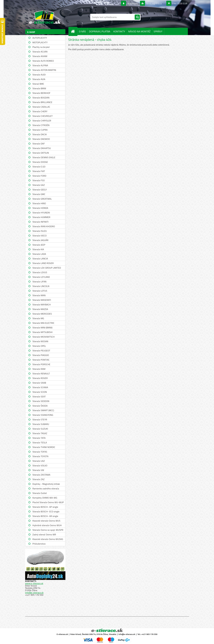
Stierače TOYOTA (41, 456)
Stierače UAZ (39, 461)
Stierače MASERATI (42, 300)
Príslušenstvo (39, 544)
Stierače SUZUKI (40, 429)
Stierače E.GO (39, 167)
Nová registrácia (154, 3)
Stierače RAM (39, 369)
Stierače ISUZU (40, 231)
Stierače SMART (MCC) (43, 410)
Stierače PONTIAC (41, 360)
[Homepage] (74, 31)
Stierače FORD (39, 176)
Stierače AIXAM (40, 56)
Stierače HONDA (40, 208)
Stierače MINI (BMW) (42, 328)
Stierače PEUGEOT (41, 351)
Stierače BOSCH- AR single (45, 516)
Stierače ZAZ (39, 479)
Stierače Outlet (40, 493)
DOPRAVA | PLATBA (100, 31)
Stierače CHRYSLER (42, 121)
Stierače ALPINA (40, 65)
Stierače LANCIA (40, 259)
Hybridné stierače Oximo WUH (47, 525)
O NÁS (82, 31)
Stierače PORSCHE (41, 364)
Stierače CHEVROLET (43, 116)
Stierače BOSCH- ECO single (46, 511)
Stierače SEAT (39, 397)
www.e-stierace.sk (34, 583)
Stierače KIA (38, 249)
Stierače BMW (39, 88)
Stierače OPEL (39, 346)
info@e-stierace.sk (34, 593)
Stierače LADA (39, 254)
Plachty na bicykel (41, 47)
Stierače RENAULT (41, 374)
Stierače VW (38, 470)
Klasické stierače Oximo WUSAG (48, 539)
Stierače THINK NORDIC (44, 447)
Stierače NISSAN (40, 341)
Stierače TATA (39, 438)
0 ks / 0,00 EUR (180, 3)
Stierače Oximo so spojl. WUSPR (48, 530)
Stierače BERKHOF (41, 93)
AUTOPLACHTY (40, 38)
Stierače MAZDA (40, 309)
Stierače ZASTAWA (41, 475)
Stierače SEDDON (41, 401)
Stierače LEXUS (40, 272)
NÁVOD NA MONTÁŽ (139, 31)
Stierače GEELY (40, 190)
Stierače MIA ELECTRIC (43, 323)
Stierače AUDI (39, 75)
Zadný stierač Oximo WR (44, 534)
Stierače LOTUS (40, 291)
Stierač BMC (38, 84)
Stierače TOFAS (40, 452)
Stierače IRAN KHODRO (44, 226)
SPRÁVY (158, 31)
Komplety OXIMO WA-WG (45, 498)
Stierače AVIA (39, 79)
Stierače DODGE (40, 162)
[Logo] (45, 17)
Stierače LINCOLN (41, 286)
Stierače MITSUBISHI (43, 332)
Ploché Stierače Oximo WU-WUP (48, 502)
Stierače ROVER (40, 378)
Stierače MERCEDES (42, 314)
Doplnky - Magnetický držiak (46, 484)
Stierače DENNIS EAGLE (44, 157)
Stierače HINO (39, 203)
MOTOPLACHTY (40, 42)
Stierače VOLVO (40, 466)
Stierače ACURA (40, 52)
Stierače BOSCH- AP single (45, 507)
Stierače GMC (39, 194)
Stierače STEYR (40, 420)
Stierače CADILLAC (41, 107)
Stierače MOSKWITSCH (44, 337)
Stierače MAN (39, 295)
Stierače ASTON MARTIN (44, 70)
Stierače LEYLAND (41, 277)
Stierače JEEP (39, 245)
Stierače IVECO (40, 236)
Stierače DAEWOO (41, 139)
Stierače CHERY (40, 111)
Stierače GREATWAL (42, 199)
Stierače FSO (39, 180)
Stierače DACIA (40, 134)
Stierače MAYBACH (42, 305)
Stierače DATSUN (41, 153)
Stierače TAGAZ (40, 433)
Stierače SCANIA (40, 387)
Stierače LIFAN (40, 282)
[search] (137, 17)
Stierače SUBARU (41, 424)
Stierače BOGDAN (41, 98)
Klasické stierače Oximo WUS (46, 521)
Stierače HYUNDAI (41, 213)
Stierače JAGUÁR (40, 240)
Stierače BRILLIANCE (42, 102)
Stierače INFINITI (41, 222)
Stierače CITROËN (41, 125)
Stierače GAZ (39, 185)
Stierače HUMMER (41, 217)
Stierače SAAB (39, 383)
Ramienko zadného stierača (46, 488)
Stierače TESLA (40, 443)
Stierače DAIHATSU (42, 148)
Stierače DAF (39, 144)
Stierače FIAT (39, 171)
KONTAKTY (119, 31)
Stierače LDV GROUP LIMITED (47, 268)
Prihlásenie (133, 3)
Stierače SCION (40, 392)
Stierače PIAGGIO (41, 355)
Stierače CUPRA (40, 130)
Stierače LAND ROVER (43, 263)
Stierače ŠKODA (40, 406)
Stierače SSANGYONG (43, 415)
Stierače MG (38, 318)
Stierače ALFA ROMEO (43, 61)
